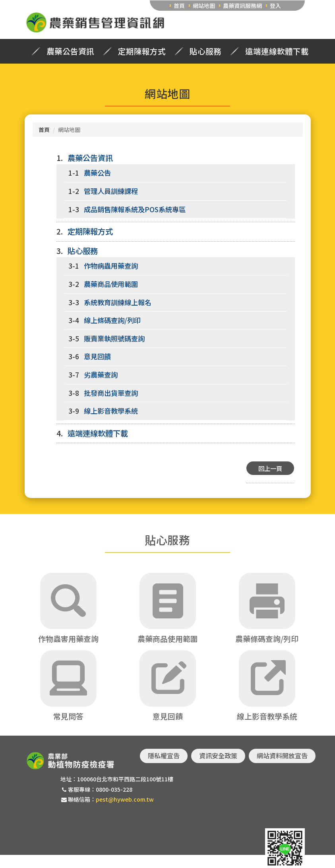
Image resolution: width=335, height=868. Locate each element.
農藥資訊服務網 (242, 6)
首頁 (179, 6)
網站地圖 (204, 6)
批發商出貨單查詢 (111, 393)
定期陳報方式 (142, 51)
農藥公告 (97, 173)
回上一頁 (270, 468)
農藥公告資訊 (70, 51)
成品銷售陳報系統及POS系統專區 (135, 209)
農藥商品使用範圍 (111, 284)
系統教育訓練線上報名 (118, 302)
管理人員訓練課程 (111, 191)
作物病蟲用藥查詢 (111, 266)
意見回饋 (97, 356)
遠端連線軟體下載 (277, 51)
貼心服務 (205, 51)
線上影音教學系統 (111, 411)
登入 (275, 6)
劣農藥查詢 (101, 375)
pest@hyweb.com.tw (125, 799)
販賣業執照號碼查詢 (114, 338)
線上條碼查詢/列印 (112, 320)
